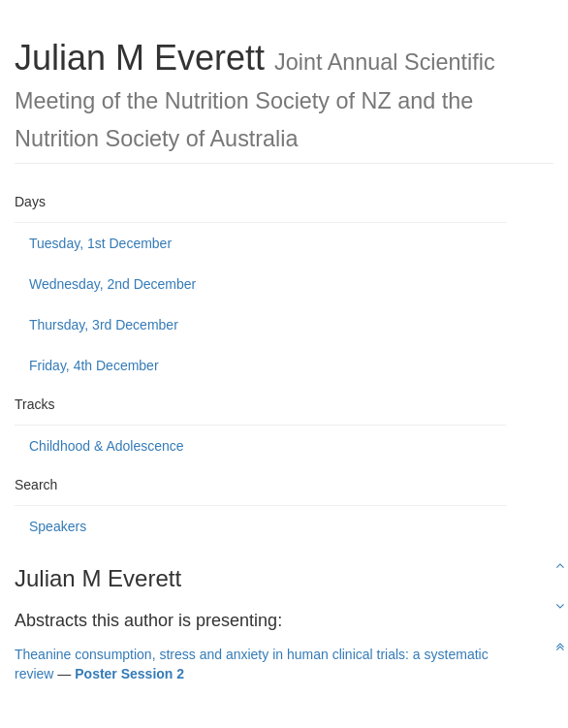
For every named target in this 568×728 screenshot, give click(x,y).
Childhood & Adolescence (107, 446)
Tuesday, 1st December (100, 243)
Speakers (58, 526)
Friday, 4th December (94, 365)
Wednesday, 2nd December (112, 284)
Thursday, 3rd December (104, 325)
